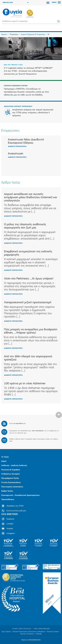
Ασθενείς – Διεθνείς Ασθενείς (14, 466)
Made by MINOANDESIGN (31, 640)
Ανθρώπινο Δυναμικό (11, 474)
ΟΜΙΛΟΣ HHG (16, 3)
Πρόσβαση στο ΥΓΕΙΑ (12, 506)
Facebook (8, 519)
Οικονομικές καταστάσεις (12, 487)
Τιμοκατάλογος (8, 500)
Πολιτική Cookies (53, 632)
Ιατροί (4, 461)
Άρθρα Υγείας (7, 491)
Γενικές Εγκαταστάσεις (11, 483)
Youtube (7, 529)
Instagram (8, 533)
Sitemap (39, 634)
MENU (56, 2)
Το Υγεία (5, 457)
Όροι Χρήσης (6, 632)
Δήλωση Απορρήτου (27, 634)
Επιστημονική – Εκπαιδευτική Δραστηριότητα (20, 495)
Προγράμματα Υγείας (10, 478)
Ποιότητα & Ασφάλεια (11, 470)
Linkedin (7, 524)
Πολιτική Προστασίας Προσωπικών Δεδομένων (29, 632)
